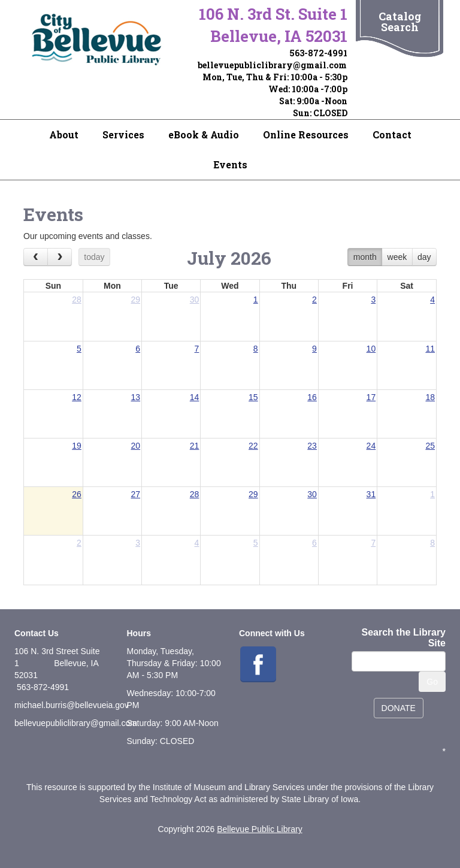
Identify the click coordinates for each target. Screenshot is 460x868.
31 (371, 494)
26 (77, 494)
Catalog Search (400, 22)
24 (371, 446)
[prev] (36, 257)
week (397, 257)
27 (135, 494)
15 (253, 397)
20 (135, 446)
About (64, 134)
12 (77, 397)
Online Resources (306, 134)
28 (77, 300)
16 (312, 397)
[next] (60, 257)
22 (253, 446)
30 (195, 300)
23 (312, 446)
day (424, 257)
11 (430, 349)
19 (77, 446)
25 (430, 446)
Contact (392, 134)
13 (135, 397)
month (365, 257)
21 (195, 446)
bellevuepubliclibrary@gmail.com (272, 65)
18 (430, 397)
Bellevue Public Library (259, 829)
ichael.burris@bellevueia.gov (75, 705)
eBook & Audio (204, 134)
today (94, 257)
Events (230, 164)
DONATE (399, 708)
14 (195, 397)
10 (371, 349)
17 (371, 397)
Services (123, 134)
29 (135, 300)
